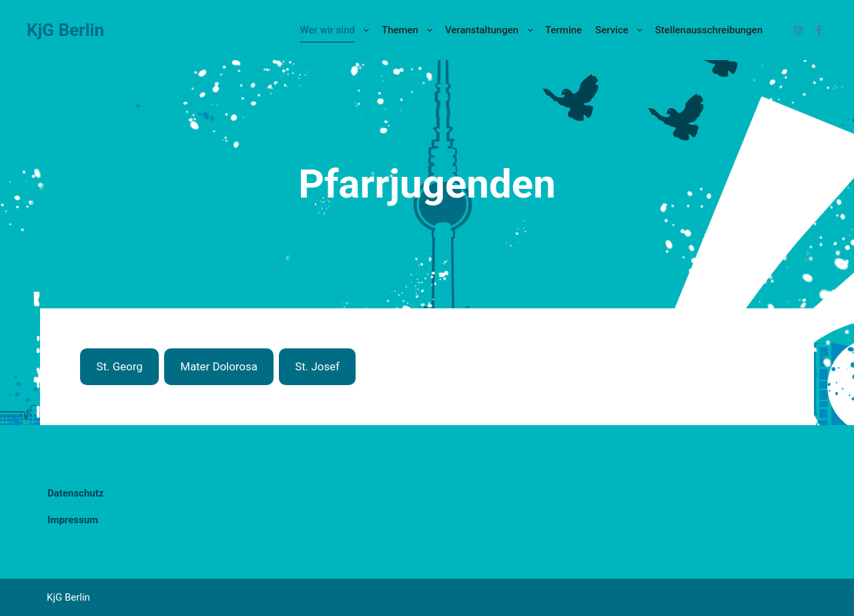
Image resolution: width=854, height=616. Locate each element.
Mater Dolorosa (219, 366)
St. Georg (119, 366)
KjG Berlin (65, 30)
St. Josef (317, 366)
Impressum (73, 520)
